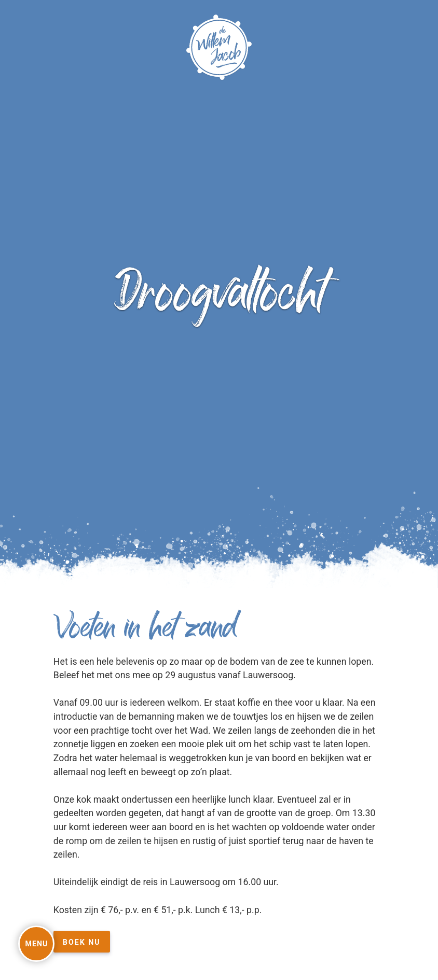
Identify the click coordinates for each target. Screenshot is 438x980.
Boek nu (82, 942)
